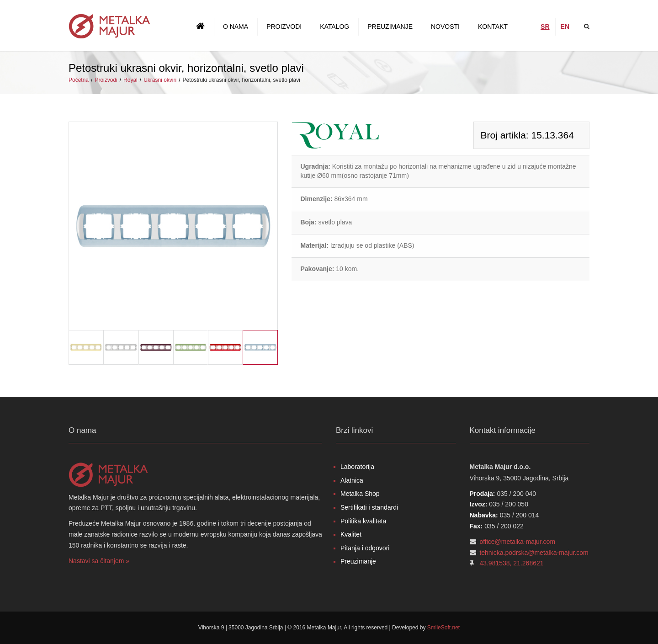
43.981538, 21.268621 (511, 563)
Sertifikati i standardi (369, 507)
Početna (79, 80)
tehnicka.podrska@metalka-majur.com (534, 553)
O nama (236, 27)
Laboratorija (357, 467)
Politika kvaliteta (363, 521)
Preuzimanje (390, 27)
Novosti (445, 27)
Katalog (334, 27)
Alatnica (352, 480)
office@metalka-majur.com (517, 542)
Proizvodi (284, 27)
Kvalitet (351, 534)
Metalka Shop (360, 494)
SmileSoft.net (443, 628)
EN (565, 27)
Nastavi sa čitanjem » (99, 561)
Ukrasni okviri (160, 80)
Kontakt (493, 27)
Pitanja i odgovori (365, 548)
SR (545, 27)
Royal (130, 80)
